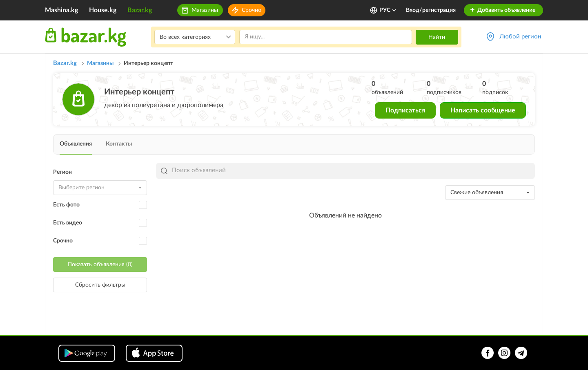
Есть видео (68, 223)
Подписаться (405, 110)
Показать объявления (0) (100, 265)
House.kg (103, 10)
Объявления (76, 144)
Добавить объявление (502, 10)
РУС (388, 10)
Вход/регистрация (431, 10)
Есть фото (66, 205)
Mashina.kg (61, 10)
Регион (62, 172)
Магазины (205, 10)
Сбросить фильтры (100, 285)
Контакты (119, 144)
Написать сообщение (483, 110)
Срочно (252, 10)
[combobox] (100, 188)
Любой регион (520, 37)
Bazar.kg (140, 10)
